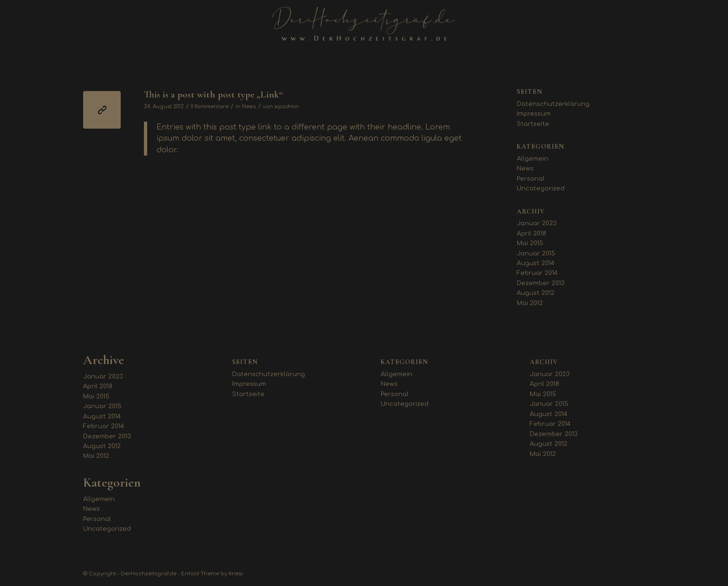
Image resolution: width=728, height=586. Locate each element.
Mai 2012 (530, 303)
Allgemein (533, 159)
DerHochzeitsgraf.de (149, 574)
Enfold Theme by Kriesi (212, 574)
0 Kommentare (210, 107)
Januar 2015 (536, 254)
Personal (531, 179)
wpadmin (287, 107)
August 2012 (536, 293)
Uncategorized (541, 189)
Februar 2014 (537, 273)
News (249, 107)
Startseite (533, 124)
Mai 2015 (530, 243)
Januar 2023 (537, 223)
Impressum (534, 114)
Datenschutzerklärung (553, 104)
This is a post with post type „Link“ (213, 94)
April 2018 (531, 234)
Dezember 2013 (541, 283)
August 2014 (536, 263)
